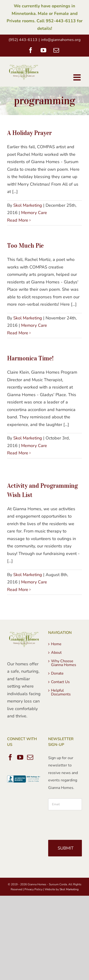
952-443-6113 (61, 21)
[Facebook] (10, 757)
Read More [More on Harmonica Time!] (18, 453)
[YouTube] (20, 757)
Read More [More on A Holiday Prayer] (18, 220)
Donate (57, 673)
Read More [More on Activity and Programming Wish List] (18, 590)
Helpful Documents (61, 692)
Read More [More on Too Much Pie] (18, 333)
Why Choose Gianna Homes (64, 663)
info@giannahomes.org (61, 40)
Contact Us (60, 682)
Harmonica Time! (30, 358)
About (56, 653)
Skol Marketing (28, 205)
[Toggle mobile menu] (78, 77)
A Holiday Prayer (29, 133)
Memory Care (34, 213)
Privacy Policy (33, 889)
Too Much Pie (25, 245)
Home (56, 644)
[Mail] (30, 757)
